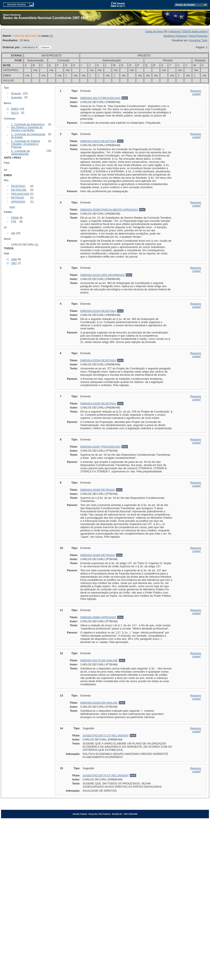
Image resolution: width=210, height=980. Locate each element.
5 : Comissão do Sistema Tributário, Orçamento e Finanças (25, 144)
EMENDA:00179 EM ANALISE (99, 660)
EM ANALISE (19, 190)
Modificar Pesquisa (175, 36)
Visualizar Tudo (198, 40)
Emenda (16, 93)
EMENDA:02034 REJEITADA (98, 360)
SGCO (15, 113)
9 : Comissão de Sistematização (20, 152)
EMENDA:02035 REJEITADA (98, 404)
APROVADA (18, 202)
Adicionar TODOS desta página (188, 31)
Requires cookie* (196, 92)
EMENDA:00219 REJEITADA (98, 141)
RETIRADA (18, 198)
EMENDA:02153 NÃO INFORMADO (103, 275)
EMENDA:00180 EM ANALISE (99, 703)
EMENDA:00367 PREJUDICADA (100, 447)
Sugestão (16, 97)
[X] (51, 36)
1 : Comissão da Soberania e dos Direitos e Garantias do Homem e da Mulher (28, 127)
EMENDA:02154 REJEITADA (98, 311)
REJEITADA (18, 186)
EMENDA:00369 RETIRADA (98, 555)
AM (13, 233)
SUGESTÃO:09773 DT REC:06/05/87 (106, 735)
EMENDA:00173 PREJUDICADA (100, 98)
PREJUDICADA (20, 194)
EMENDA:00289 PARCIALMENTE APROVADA (109, 210)
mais (12, 207)
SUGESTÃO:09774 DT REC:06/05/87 (106, 775)
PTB (14, 222)
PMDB (15, 218)
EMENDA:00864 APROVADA (98, 617)
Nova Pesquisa (198, 36)
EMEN (15, 109)
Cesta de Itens (154, 31)
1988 (14, 259)
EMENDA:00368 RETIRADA (98, 490)
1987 (14, 263)
